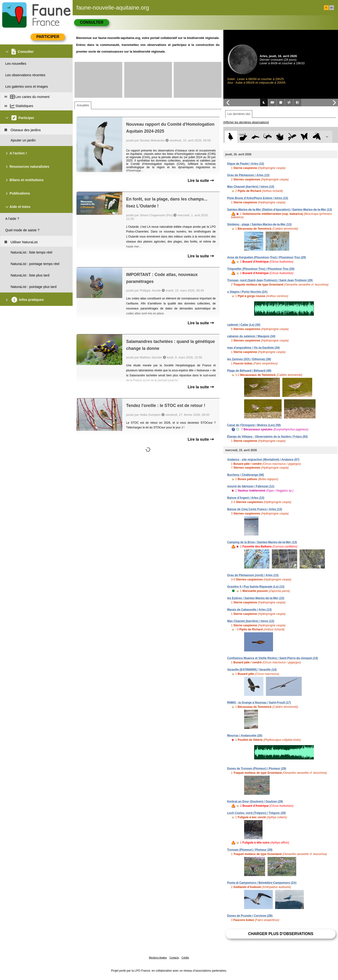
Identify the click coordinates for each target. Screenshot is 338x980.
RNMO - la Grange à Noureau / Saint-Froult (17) (259, 703)
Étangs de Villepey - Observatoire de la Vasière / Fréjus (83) (267, 437)
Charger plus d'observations (281, 934)
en (332, 8)
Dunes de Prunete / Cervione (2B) (250, 916)
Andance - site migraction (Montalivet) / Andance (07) (263, 460)
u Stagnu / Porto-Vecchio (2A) (247, 292)
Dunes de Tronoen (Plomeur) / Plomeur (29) (257, 769)
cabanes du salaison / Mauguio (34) (251, 336)
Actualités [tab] (83, 105)
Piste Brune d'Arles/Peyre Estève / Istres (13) (258, 198)
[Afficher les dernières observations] (246, 122)
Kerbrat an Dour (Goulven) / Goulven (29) (255, 801)
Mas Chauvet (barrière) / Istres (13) (251, 187)
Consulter (91, 22)
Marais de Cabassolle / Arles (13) (249, 610)
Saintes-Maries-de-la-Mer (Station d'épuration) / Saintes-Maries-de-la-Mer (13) (280, 210)
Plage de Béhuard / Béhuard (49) (249, 371)
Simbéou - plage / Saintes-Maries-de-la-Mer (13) (259, 224)
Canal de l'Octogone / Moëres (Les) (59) (254, 425)
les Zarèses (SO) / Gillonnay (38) (249, 359)
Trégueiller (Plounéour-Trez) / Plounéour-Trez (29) (261, 269)
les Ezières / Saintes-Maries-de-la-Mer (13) (256, 598)
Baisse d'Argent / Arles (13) (246, 498)
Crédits (185, 958)
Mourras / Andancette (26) (245, 736)
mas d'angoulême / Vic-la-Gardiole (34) (253, 348)
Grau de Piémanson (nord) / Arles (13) (253, 575)
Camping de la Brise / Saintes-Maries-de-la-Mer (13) (262, 542)
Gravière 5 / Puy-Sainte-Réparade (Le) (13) (256, 587)
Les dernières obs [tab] (239, 114)
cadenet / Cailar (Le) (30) (244, 325)
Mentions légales (158, 958)
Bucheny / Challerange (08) (246, 475)
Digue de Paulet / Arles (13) (246, 164)
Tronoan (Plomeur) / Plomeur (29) (250, 850)
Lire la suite (201, 181)
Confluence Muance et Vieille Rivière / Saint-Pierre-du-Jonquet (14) (273, 658)
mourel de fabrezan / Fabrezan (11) (251, 486)
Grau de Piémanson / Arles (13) (248, 175)
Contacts (174, 958)
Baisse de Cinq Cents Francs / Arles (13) (255, 509)
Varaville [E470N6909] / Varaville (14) (252, 670)
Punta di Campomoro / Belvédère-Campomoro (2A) (262, 883)
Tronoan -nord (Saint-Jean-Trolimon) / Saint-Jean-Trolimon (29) (270, 280)
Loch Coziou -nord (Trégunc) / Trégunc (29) (256, 813)
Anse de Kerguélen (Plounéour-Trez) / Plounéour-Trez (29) (266, 257)
